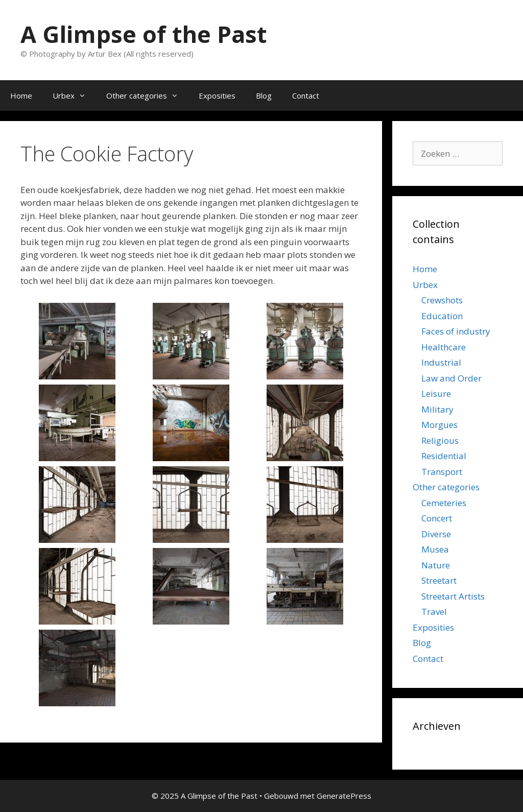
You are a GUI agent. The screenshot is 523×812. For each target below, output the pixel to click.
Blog (264, 95)
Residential (444, 456)
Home (21, 95)
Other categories (147, 95)
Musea (435, 549)
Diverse (436, 534)
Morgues (439, 425)
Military (437, 409)
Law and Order (451, 378)
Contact (306, 95)
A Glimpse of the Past (144, 34)
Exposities (217, 95)
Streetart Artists (453, 596)
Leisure (436, 393)
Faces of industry (456, 331)
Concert (437, 518)
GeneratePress (344, 796)
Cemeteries (444, 503)
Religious (440, 440)
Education (442, 316)
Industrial (441, 362)
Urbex (74, 95)
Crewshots (442, 300)
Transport (442, 472)
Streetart (439, 580)
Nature (436, 565)
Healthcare (444, 347)
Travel (434, 612)
